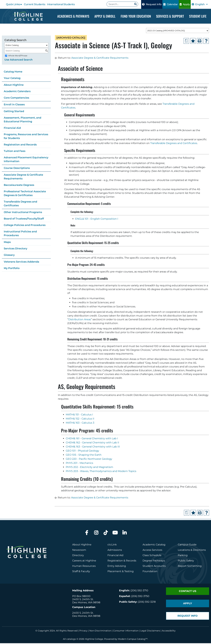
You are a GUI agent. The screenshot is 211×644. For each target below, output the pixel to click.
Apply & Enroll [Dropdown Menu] (105, 16)
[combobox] (177, 31)
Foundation (150, 572)
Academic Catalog (154, 545)
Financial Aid (12, 129)
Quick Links (13, 4)
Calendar (171, 4)
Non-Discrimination (100, 631)
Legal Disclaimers (150, 631)
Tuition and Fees (15, 152)
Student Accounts (154, 567)
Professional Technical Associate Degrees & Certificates (25, 194)
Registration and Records (20, 145)
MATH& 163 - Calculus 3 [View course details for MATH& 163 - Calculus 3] (80, 423)
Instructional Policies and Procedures (20, 234)
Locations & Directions (192, 551)
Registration (115, 561)
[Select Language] (201, 4)
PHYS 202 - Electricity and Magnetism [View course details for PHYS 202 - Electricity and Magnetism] (89, 468)
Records (131, 561)
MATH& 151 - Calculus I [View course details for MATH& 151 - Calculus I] (79, 415)
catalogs (71, 640)
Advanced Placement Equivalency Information (26, 160)
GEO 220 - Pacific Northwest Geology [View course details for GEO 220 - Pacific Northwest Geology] (89, 460)
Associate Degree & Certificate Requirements (23, 177)
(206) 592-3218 (147, 603)
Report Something (190, 567)
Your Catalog (12, 79)
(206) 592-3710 (139, 591)
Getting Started (14, 112)
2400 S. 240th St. (83, 600)
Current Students (35, 4)
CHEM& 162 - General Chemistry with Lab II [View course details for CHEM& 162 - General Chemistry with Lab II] (92, 443)
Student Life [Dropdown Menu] (198, 16)
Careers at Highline (84, 561)
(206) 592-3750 (140, 597)
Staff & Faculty (81, 572)
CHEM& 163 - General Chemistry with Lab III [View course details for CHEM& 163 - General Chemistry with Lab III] (93, 447)
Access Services (152, 551)
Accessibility (169, 631)
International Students (61, 4)
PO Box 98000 (81, 597)
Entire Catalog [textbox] (12, 46)
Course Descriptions (17, 169)
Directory (78, 556)
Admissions (115, 551)
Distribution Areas (80, 320)
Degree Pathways (154, 561)
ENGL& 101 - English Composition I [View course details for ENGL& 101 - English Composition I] (97, 220)
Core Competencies (16, 99)
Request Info (152, 4)
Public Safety (186, 561)
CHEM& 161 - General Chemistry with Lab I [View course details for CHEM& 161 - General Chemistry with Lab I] (92, 439)
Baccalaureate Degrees (19, 186)
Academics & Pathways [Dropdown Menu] (73, 16)
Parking (183, 556)
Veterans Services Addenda (21, 262)
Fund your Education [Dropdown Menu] (136, 16)
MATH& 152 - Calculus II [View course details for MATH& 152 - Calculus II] (80, 419)
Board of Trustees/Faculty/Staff (24, 219)
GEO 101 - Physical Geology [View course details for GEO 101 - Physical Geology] (82, 451)
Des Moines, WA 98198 (86, 603)
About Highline (14, 86)
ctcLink (112, 545)
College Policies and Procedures (25, 226)
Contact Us (188, 592)
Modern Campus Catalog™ (133, 640)
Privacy (83, 631)
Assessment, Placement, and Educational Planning (23, 120)
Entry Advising (117, 567)
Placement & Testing (121, 572)
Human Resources (84, 567)
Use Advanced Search (18, 60)
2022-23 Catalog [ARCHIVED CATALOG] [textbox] (166, 31)
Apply (185, 4)
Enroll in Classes (14, 105)
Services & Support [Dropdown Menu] (170, 16)
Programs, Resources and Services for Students (26, 137)
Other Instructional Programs (23, 213)
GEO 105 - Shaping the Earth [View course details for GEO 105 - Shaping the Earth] (84, 456)
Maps (7, 243)
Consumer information (126, 631)
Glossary (9, 256)
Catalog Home (13, 72)
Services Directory (15, 249)
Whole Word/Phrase (18, 56)
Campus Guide (187, 545)
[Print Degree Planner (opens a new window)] (186, 42)
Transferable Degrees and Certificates (20, 204)
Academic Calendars (17, 92)
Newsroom (79, 551)
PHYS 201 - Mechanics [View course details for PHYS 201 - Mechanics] (79, 464)
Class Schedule (152, 556)
